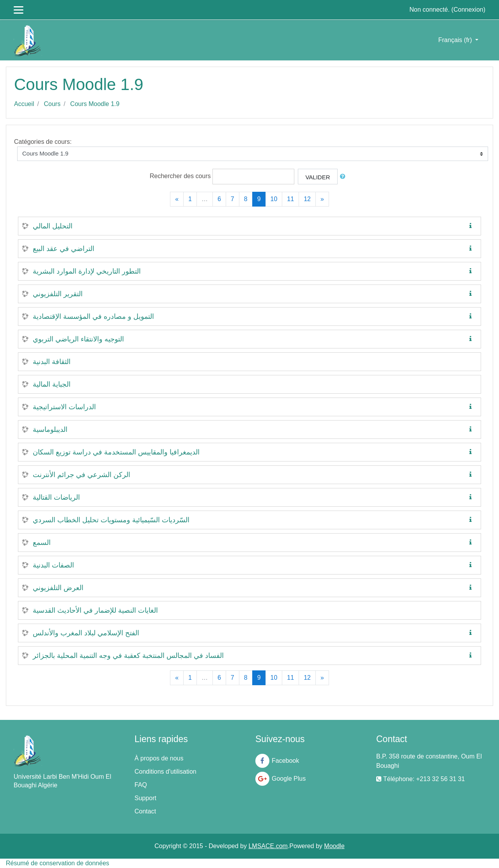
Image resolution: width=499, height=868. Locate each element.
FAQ (141, 785)
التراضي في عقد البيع (64, 249)
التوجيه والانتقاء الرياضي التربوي (78, 339)
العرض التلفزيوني (58, 588)
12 (307, 199)
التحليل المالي (53, 226)
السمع (42, 543)
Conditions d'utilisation (165, 772)
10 (274, 199)
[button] (344, 177)
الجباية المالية (52, 384)
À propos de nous (159, 758)
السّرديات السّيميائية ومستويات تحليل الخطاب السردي (111, 520)
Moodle (334, 846)
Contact (145, 811)
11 (290, 199)
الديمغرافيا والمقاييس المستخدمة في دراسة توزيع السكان (116, 452)
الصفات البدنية (53, 565)
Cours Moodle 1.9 (95, 104)
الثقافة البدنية (52, 362)
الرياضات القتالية (56, 497)
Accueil (24, 104)
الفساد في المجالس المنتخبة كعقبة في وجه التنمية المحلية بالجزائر (128, 656)
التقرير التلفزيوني (58, 294)
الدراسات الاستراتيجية (64, 407)
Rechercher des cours (180, 176)
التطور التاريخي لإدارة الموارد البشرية (87, 271)
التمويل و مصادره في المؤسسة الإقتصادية (93, 316)
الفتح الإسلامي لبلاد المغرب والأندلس (86, 633)
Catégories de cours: (43, 142)
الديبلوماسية (50, 430)
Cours (52, 104)
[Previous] (177, 199)
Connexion (468, 10)
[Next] (322, 199)
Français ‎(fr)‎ (456, 40)
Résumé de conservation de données (58, 863)
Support (145, 798)
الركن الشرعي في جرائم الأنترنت (81, 475)
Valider (318, 177)
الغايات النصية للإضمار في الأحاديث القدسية (95, 610)
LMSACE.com (268, 846)
